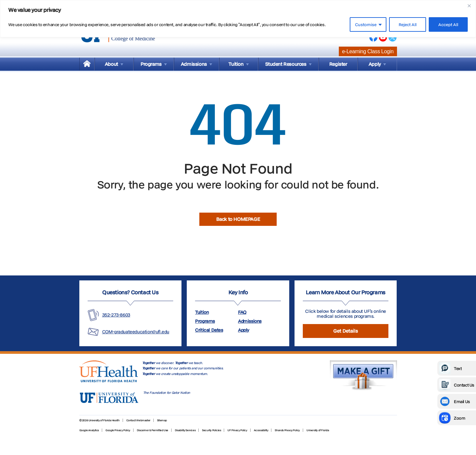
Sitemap (162, 420)
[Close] (469, 6)
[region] (238, 19)
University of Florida (318, 430)
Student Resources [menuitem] (286, 64)
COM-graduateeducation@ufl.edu (136, 332)
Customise (366, 24)
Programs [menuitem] (151, 64)
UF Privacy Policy (237, 430)
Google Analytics (89, 430)
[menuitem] (87, 64)
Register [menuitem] (338, 64)
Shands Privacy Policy (287, 430)
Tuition (202, 312)
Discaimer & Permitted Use (153, 430)
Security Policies (211, 430)
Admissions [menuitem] (194, 64)
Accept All (448, 24)
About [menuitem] (111, 64)
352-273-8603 (116, 315)
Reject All (408, 24)
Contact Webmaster (138, 420)
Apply (244, 330)
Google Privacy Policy (118, 430)
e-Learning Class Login (368, 51)
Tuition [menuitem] (236, 64)
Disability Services (185, 430)
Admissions (250, 321)
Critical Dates (209, 330)
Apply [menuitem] (375, 64)
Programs (205, 321)
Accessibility (261, 430)
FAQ (242, 312)
